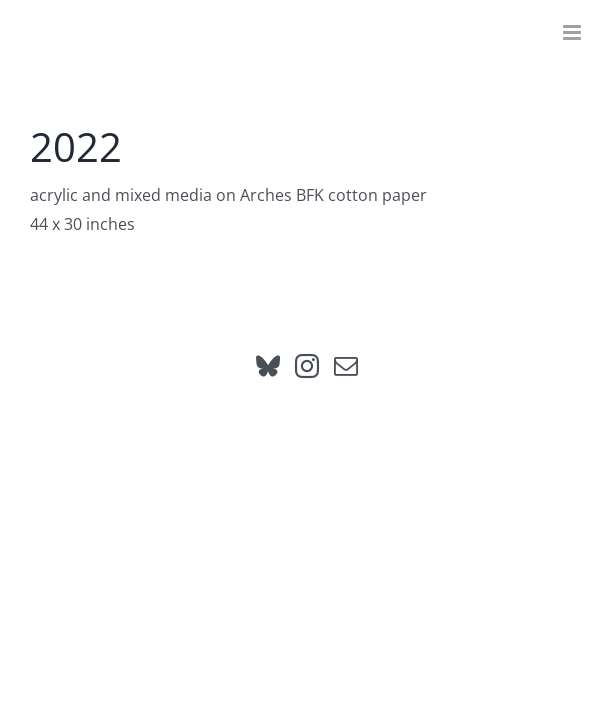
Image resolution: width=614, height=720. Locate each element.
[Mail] (346, 416)
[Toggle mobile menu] (573, 32)
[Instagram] (307, 416)
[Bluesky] (268, 416)
